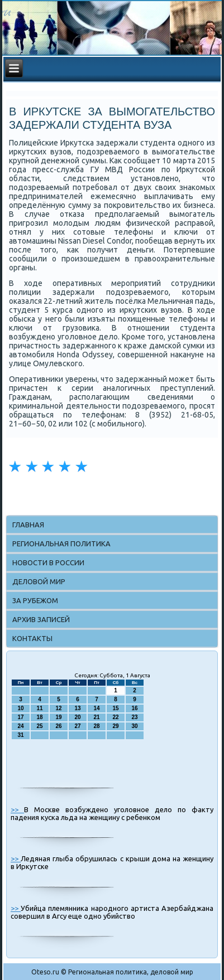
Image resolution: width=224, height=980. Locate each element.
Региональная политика (61, 544)
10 (20, 708)
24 (20, 726)
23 (134, 717)
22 (115, 717)
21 (96, 717)
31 (20, 735)
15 (115, 708)
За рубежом (35, 600)
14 (96, 708)
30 (134, 726)
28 (96, 726)
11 (39, 708)
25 (39, 726)
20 (77, 717)
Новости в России (48, 562)
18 (39, 717)
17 (20, 717)
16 (134, 708)
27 (77, 726)
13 (77, 708)
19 (58, 717)
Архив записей (41, 619)
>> (17, 809)
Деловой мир (39, 581)
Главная (28, 525)
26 (58, 726)
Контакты (32, 638)
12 (58, 708)
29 (115, 726)
